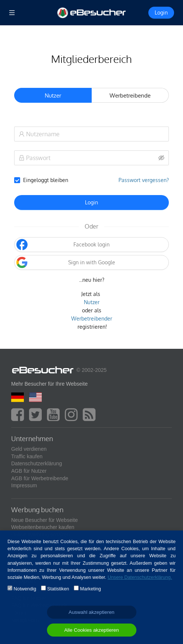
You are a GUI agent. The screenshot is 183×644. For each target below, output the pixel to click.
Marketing (91, 589)
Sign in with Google (66, 262)
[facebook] (19, 418)
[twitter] (37, 418)
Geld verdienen (29, 449)
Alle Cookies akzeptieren (91, 630)
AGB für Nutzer (29, 471)
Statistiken (58, 589)
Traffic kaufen (27, 456)
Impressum (24, 485)
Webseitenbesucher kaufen (43, 527)
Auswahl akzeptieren (91, 612)
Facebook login (63, 245)
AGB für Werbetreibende (40, 478)
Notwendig (25, 589)
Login (91, 202)
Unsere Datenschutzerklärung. (140, 577)
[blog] (91, 418)
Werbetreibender (92, 318)
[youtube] (55, 418)
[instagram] (73, 418)
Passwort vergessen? (144, 180)
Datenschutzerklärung (37, 463)
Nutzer (92, 302)
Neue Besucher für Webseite (45, 520)
